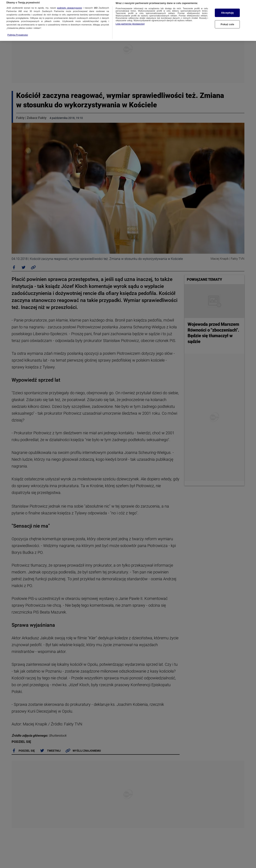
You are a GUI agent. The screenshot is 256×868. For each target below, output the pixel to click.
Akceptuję (227, 6)
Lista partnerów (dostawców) (130, 17)
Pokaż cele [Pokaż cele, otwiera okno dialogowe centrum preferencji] (227, 18)
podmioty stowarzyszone (69, 1)
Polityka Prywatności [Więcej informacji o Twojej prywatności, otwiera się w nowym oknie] (18, 28)
